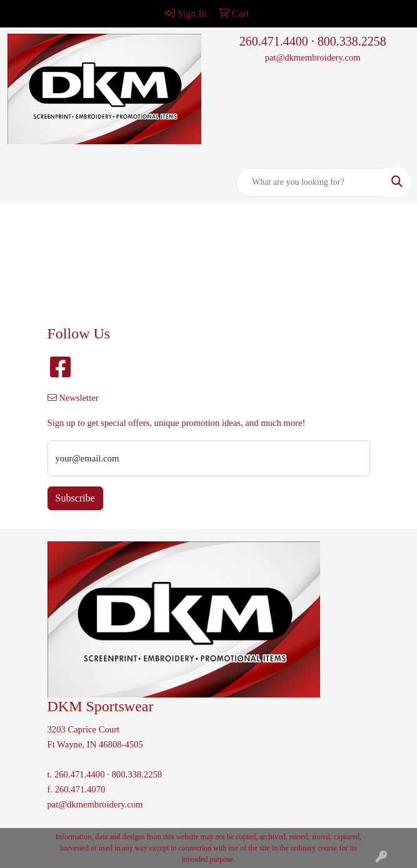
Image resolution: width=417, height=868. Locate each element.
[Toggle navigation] (19, 182)
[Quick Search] (310, 182)
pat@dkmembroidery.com (313, 57)
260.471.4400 (274, 41)
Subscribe (75, 498)
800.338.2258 (352, 41)
